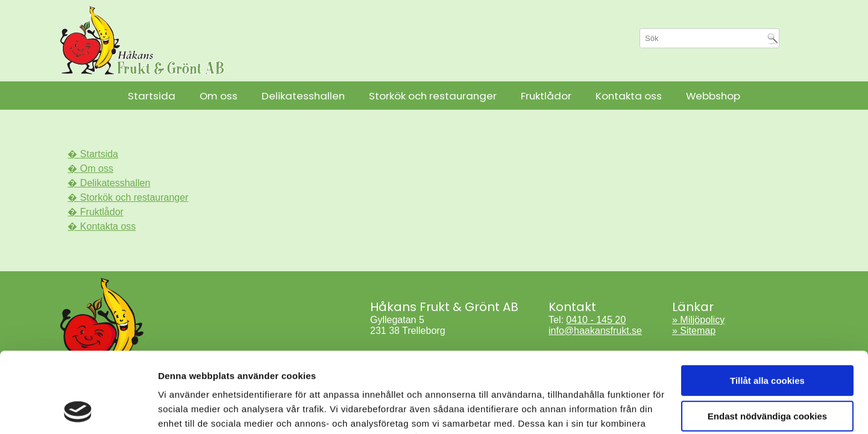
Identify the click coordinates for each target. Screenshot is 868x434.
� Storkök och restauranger (128, 197)
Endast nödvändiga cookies (767, 340)
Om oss (219, 96)
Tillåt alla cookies (767, 305)
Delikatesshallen (303, 96)
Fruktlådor (546, 96)
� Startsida (93, 154)
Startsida (152, 96)
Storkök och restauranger (433, 96)
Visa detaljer (185, 410)
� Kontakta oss (102, 226)
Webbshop (713, 96)
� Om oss (90, 168)
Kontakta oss (629, 96)
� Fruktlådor (95, 212)
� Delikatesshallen (109, 183)
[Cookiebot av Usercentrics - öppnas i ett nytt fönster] (78, 410)
